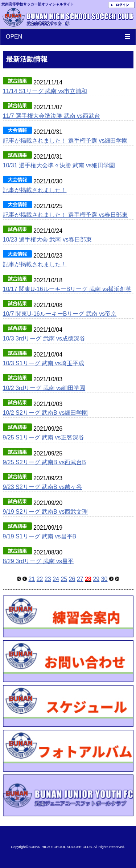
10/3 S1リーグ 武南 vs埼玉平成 (44, 363)
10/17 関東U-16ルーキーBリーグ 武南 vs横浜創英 (67, 289)
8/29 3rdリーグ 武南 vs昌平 (38, 561)
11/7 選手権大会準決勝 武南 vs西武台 (51, 116)
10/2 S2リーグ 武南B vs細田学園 (46, 413)
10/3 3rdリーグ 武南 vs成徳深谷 (44, 339)
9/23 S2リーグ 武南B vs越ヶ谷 (43, 487)
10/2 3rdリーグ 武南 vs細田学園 (44, 388)
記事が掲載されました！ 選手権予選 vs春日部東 (65, 215)
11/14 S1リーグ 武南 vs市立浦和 (45, 91)
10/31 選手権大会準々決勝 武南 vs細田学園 (59, 165)
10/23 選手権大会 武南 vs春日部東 (47, 240)
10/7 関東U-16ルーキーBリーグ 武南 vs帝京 (60, 314)
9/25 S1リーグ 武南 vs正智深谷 (44, 437)
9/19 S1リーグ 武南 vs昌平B (40, 536)
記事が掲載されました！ (35, 190)
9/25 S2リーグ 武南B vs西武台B (44, 462)
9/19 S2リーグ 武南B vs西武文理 (46, 512)
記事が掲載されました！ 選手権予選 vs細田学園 (65, 141)
